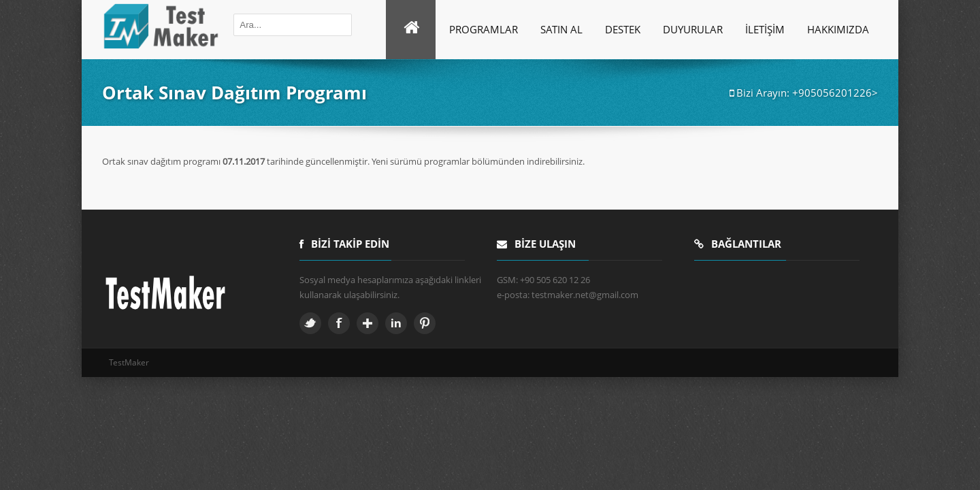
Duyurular (693, 29)
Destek (623, 29)
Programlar (484, 29)
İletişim (765, 29)
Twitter (310, 323)
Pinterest (425, 323)
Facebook (339, 323)
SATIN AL (561, 29)
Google (367, 323)
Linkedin (396, 323)
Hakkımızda (838, 29)
